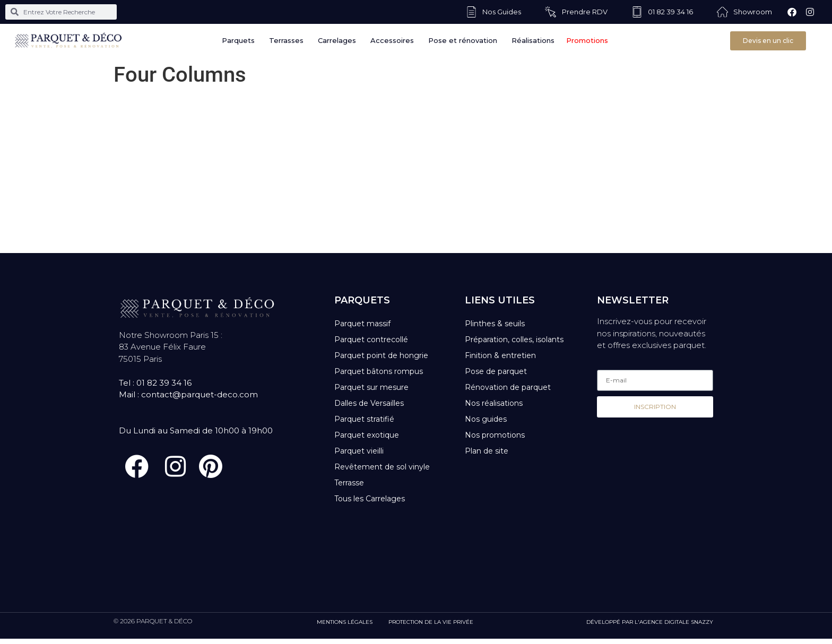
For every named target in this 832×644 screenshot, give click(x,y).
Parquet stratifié (364, 419)
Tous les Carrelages (370, 499)
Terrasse (349, 483)
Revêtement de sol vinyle (382, 467)
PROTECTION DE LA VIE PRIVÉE (431, 627)
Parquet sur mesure (371, 387)
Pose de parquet (496, 371)
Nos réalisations (494, 403)
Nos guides (486, 419)
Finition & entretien (500, 355)
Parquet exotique (367, 435)
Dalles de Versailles (369, 403)
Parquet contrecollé (371, 340)
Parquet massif (362, 324)
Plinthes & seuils (495, 324)
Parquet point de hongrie (381, 355)
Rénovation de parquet (508, 387)
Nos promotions (495, 435)
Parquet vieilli (359, 451)
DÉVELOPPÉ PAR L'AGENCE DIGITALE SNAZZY (650, 627)
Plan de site (487, 451)
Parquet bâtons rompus (379, 371)
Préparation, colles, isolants (514, 340)
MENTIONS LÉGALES (345, 627)
